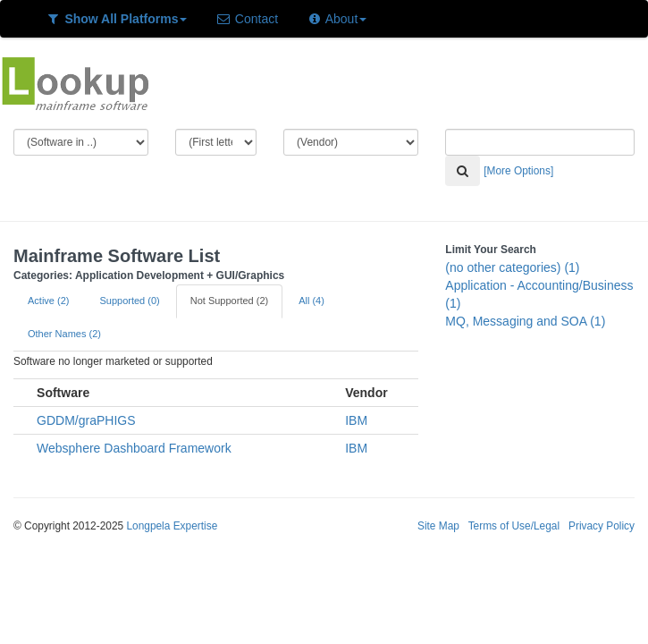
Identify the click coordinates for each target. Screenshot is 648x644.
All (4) (311, 301)
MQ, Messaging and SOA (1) (525, 321)
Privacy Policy (602, 526)
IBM (356, 420)
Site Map (438, 526)
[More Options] (518, 171)
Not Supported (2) (229, 301)
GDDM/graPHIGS (86, 420)
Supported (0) (129, 301)
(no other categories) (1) (512, 267)
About (337, 19)
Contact (247, 19)
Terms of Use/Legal (514, 526)
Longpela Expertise (172, 526)
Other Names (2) (64, 334)
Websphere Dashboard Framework (134, 448)
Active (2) (48, 301)
